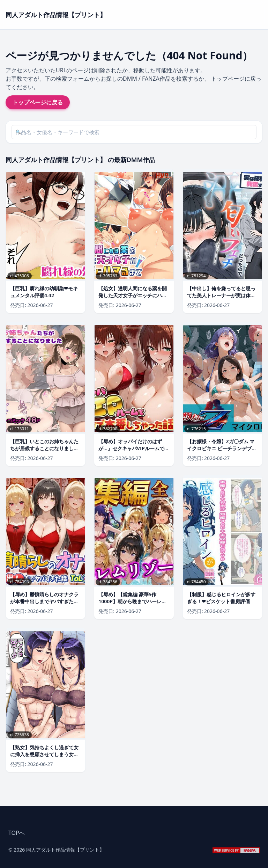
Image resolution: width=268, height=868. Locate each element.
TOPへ (17, 833)
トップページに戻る (38, 102)
